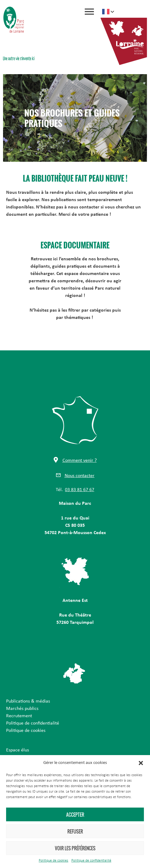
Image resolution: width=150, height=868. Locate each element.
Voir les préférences (75, 848)
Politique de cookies (54, 861)
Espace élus (18, 750)
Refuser (75, 831)
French (106, 12)
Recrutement (19, 716)
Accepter (75, 815)
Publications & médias (28, 701)
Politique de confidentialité (91, 861)
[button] (141, 763)
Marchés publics (22, 709)
